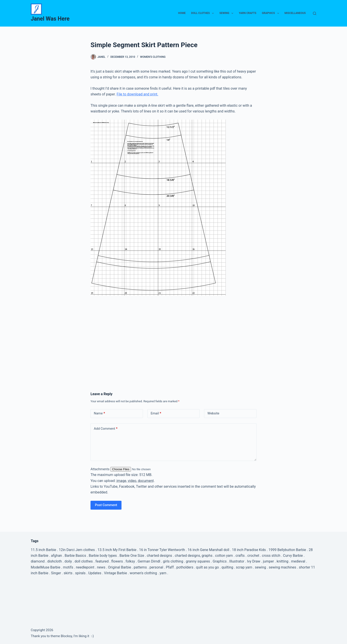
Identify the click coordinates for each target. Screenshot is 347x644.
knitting (282, 561)
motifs (68, 567)
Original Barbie (120, 567)
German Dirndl (149, 561)
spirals (80, 573)
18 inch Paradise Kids (249, 550)
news (101, 567)
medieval (298, 561)
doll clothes (84, 561)
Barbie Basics (75, 556)
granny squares (198, 561)
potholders (185, 567)
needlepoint (85, 567)
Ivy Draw (254, 561)
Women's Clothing (153, 57)
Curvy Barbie (293, 556)
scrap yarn (244, 567)
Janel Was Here (50, 19)
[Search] (315, 13)
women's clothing (143, 573)
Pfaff (170, 567)
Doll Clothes (203, 13)
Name (99, 413)
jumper (268, 561)
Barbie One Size (132, 556)
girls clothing (173, 561)
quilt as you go (207, 567)
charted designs (159, 556)
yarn (163, 573)
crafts (240, 556)
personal (156, 567)
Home (182, 13)
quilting (227, 567)
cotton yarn (224, 556)
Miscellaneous (295, 13)
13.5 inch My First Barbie (117, 550)
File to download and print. (137, 94)
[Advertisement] (173, 332)
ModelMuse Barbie (45, 567)
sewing (260, 567)
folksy (130, 561)
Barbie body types (103, 556)
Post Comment (106, 505)
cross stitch (271, 556)
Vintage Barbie (116, 573)
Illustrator (237, 561)
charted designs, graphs (194, 556)
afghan (57, 556)
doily (68, 561)
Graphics (271, 13)
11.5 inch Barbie (43, 550)
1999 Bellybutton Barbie (287, 550)
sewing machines (282, 567)
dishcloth (55, 561)
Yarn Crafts (248, 13)
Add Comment (106, 429)
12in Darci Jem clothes (77, 550)
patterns (140, 567)
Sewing (227, 13)
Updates (95, 573)
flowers (117, 561)
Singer (56, 573)
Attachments (100, 469)
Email (156, 413)
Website (213, 413)
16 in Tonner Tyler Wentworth (162, 550)
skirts (68, 573)
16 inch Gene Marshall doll (208, 550)
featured (102, 561)
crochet (253, 556)
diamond (38, 561)
